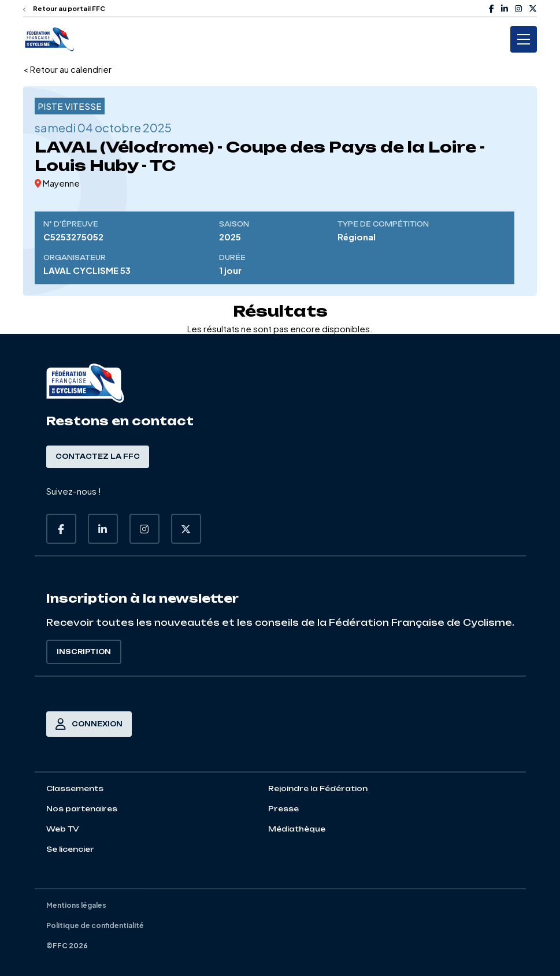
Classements (75, 788)
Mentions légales (76, 905)
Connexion (89, 724)
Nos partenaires (82, 809)
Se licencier (70, 849)
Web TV (63, 829)
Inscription (84, 652)
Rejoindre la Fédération (318, 788)
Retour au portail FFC (64, 8)
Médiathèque (297, 829)
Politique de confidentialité (95, 925)
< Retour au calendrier (67, 69)
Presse (283, 809)
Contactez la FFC (98, 457)
